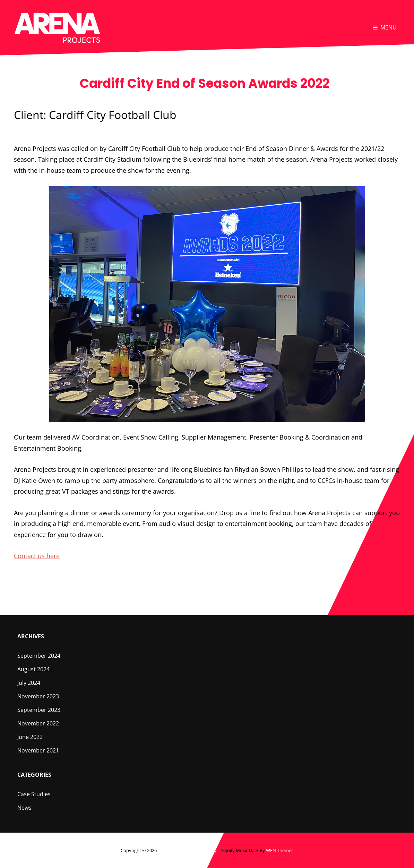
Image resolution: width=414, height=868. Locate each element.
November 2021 (38, 750)
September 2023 (39, 710)
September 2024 (39, 656)
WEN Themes (280, 850)
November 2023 (38, 696)
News (24, 808)
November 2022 (38, 723)
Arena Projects (173, 850)
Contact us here (37, 556)
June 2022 (30, 737)
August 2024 (33, 669)
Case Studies (34, 794)
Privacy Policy (203, 850)
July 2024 (29, 683)
